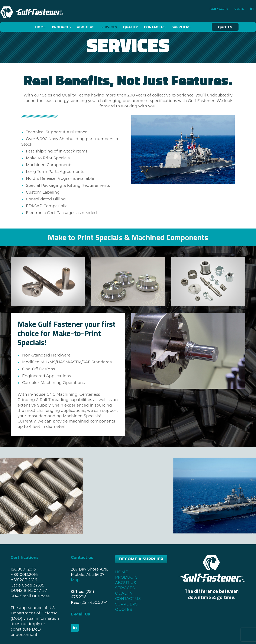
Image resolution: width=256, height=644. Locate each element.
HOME (121, 572)
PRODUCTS (126, 577)
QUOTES (124, 609)
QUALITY (124, 593)
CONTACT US (128, 599)
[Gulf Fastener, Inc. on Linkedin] (75, 628)
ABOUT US (126, 583)
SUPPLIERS (126, 604)
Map (75, 580)
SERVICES (125, 588)
